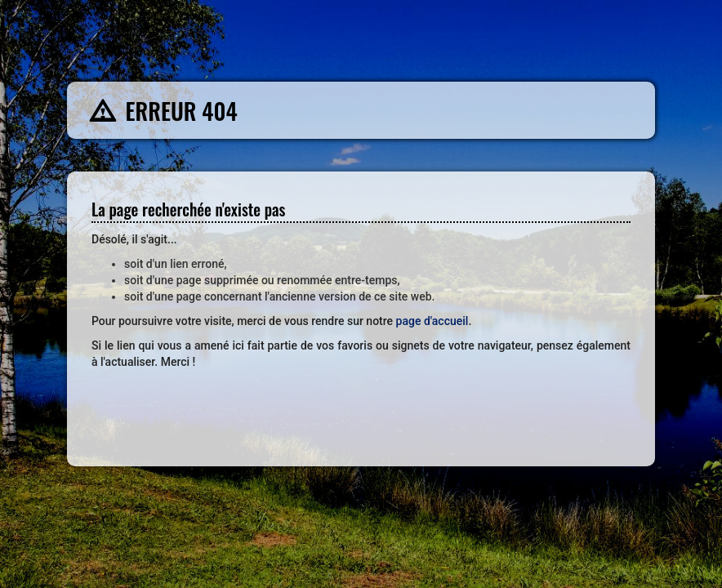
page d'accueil (432, 321)
